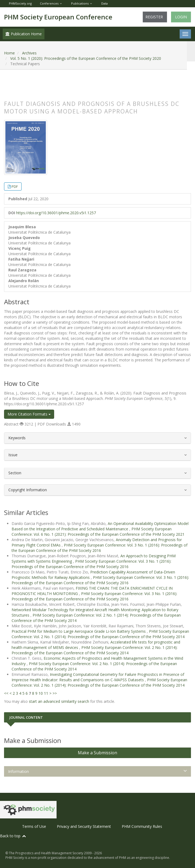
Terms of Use (34, 826)
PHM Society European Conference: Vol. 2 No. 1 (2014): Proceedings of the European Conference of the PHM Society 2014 (100, 634)
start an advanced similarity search (59, 701)
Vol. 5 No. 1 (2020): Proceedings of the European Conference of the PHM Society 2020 (86, 58)
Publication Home (24, 34)
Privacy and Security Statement (84, 826)
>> (55, 693)
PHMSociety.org (20, 3)
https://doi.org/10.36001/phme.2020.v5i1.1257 (56, 213)
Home (9, 53)
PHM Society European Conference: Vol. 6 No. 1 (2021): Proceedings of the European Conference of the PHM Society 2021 (98, 532)
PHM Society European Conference (58, 17)
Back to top (13, 836)
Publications (80, 3)
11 (46, 693)
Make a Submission (97, 753)
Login (181, 17)
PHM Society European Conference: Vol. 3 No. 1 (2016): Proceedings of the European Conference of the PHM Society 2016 (100, 548)
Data (105, 3)
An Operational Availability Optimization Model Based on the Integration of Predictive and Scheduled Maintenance (100, 526)
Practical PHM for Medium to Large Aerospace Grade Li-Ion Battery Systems (79, 631)
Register (154, 17)
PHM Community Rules (142, 826)
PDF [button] (15, 186)
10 (41, 693)
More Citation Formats (29, 414)
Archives (29, 53)
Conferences (49, 3)
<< (6, 693)
